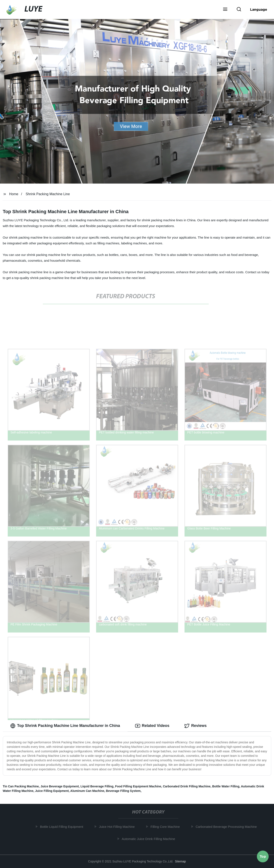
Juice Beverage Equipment (60, 786)
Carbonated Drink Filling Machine (187, 786)
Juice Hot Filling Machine (118, 827)
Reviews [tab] (195, 726)
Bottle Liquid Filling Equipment (63, 827)
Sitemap (180, 861)
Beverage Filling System (123, 791)
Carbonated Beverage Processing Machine (228, 827)
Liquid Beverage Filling (97, 786)
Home (14, 194)
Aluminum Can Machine (87, 791)
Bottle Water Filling (226, 786)
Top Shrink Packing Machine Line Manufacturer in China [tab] (65, 726)
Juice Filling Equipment (52, 791)
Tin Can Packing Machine (21, 786)
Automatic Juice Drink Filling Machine (150, 839)
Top (263, 857)
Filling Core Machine (167, 827)
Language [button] (259, 9)
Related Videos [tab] (152, 726)
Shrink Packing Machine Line (48, 194)
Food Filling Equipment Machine (138, 786)
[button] (225, 10)
